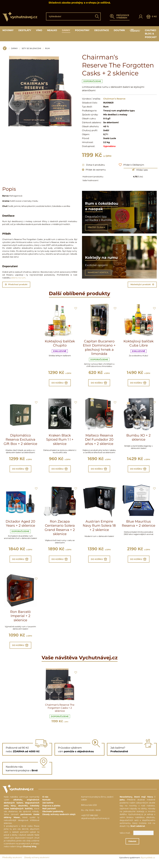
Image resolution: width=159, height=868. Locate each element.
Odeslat (141, 846)
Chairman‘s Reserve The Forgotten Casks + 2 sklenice (60, 712)
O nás (45, 801)
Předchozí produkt (16, 284)
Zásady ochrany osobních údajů (59, 819)
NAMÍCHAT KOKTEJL (98, 272)
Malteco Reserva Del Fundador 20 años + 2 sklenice (99, 441)
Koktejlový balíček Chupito (60, 343)
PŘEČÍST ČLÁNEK (97, 227)
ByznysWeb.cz (148, 862)
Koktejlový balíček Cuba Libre (138, 343)
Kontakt (46, 804)
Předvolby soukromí (12, 862)
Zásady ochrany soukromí (37, 862)
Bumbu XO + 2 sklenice (138, 439)
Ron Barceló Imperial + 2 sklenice (20, 619)
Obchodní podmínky (53, 816)
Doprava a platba (51, 810)
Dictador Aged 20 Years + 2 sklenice (20, 526)
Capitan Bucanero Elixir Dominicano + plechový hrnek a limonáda (99, 348)
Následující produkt (142, 284)
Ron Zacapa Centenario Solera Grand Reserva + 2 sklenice (60, 530)
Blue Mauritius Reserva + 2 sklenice (138, 526)
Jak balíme (48, 807)
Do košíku (60, 383)
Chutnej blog (30, 851)
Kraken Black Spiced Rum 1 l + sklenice (60, 441)
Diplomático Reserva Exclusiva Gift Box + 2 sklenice (20, 441)
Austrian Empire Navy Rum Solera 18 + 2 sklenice (99, 528)
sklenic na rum (18, 278)
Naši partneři (49, 813)
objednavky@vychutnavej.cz (95, 823)
